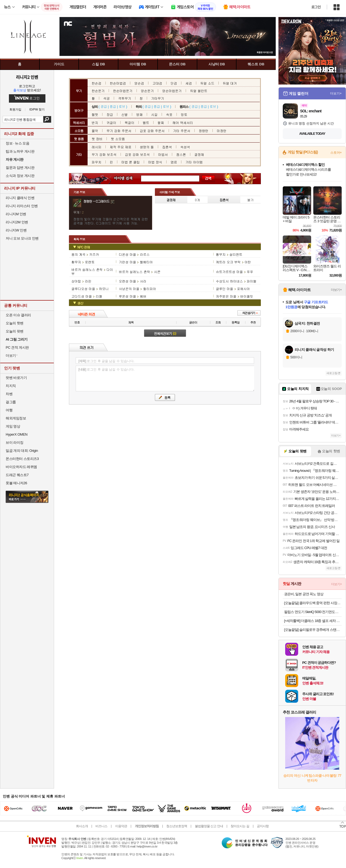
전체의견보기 (165, 333)
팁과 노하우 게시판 (20, 151)
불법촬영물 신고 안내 (209, 826)
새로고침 (332, 373)
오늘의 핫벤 (15, 323)
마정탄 (222, 131)
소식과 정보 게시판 (20, 176)
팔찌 (161, 122)
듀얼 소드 (207, 83)
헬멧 (95, 114)
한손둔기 (98, 91)
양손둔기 (147, 91)
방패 (139, 114)
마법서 (163, 154)
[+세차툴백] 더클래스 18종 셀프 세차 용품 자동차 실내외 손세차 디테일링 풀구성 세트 (313, 621)
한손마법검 (118, 83)
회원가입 (15, 110)
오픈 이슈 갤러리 (18, 315)
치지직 (11, 386)
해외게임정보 (16, 418)
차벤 (9, 394)
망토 (184, 114)
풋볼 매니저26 (16, 483)
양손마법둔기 (172, 91)
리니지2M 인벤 (17, 222)
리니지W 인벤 (16, 230)
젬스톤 (181, 154)
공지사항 (263, 826)
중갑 (113, 106)
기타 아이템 (194, 162)
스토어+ (336, 153)
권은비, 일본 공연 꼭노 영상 (304, 594)
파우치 (97, 162)
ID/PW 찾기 (37, 110)
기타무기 (158, 98)
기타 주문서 (182, 131)
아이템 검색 (128, 179)
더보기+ (336, 93)
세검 (189, 83)
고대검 (157, 83)
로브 (122, 106)
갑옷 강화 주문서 (152, 131)
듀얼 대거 (230, 83)
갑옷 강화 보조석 (137, 154)
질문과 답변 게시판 (20, 168)
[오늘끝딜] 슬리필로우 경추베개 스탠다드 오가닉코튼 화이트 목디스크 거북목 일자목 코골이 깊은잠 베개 (313, 630)
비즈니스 (101, 826)
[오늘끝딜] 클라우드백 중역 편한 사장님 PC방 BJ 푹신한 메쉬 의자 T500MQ (313, 603)
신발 (125, 114)
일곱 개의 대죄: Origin (22, 451)
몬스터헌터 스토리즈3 (22, 459)
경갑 (104, 106)
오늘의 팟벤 (15, 331)
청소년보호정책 (177, 826)
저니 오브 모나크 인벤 (22, 238)
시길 (154, 114)
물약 (95, 131)
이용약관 (121, 826)
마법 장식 (155, 162)
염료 (174, 162)
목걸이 (129, 122)
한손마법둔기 (123, 91)
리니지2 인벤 (27, 77)
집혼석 (167, 147)
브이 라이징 (15, 443)
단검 (174, 83)
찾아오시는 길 (240, 826)
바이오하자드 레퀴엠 (21, 467)
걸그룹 (11, 402)
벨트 (146, 122)
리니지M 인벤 (16, 214)
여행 (9, 410)
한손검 (97, 83)
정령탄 (204, 131)
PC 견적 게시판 (17, 347)
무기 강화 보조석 (104, 154)
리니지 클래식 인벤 (20, 198)
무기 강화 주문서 (119, 131)
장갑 (110, 114)
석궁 (107, 98)
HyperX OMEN (16, 434)
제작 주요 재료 (121, 147)
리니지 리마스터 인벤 (22, 206)
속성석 (185, 147)
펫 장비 (97, 139)
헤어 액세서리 (183, 122)
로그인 (316, 7)
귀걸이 (111, 122)
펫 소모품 (118, 139)
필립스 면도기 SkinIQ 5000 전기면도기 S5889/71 (313, 612)
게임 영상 (13, 426)
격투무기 (125, 98)
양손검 (139, 83)
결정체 (199, 154)
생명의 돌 (147, 147)
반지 (95, 122)
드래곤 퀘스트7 (17, 475)
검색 (47, 119)
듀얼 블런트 (199, 91)
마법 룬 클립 (131, 162)
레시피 (97, 147)
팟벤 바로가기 (16, 378)
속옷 (169, 114)
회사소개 (82, 826)
